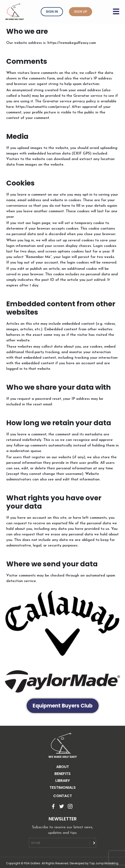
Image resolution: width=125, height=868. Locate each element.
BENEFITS (62, 774)
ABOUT (63, 767)
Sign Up (81, 12)
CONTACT (63, 796)
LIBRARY (63, 781)
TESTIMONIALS (63, 788)
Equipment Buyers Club (63, 706)
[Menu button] (117, 9)
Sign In (52, 12)
